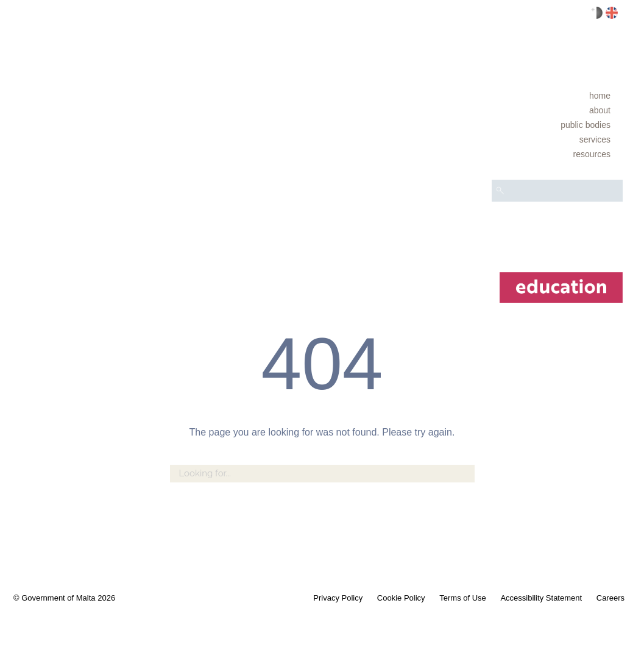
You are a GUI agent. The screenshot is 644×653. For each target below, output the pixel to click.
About (600, 110)
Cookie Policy (401, 598)
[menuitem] (557, 96)
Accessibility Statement (541, 598)
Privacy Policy (338, 598)
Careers (610, 598)
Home (600, 96)
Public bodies (586, 125)
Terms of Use (463, 598)
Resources (592, 154)
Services (595, 139)
